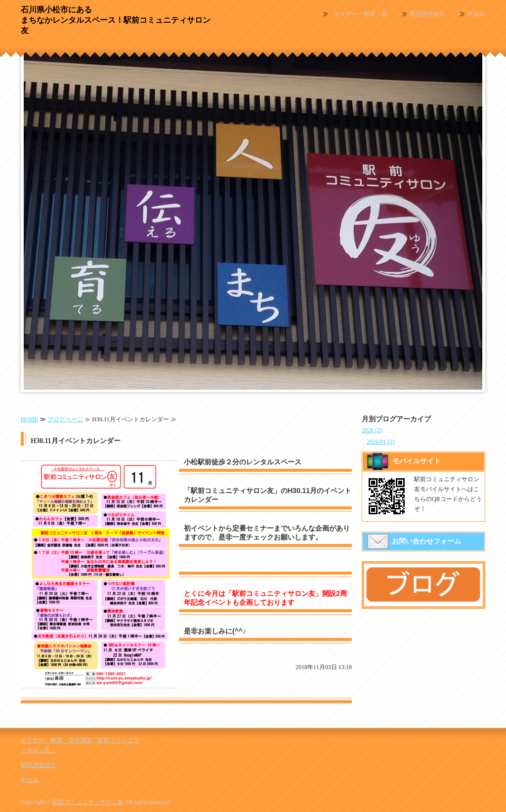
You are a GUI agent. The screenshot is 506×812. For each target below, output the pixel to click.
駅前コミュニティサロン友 (88, 802)
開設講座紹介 (427, 14)
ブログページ (65, 419)
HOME (29, 419)
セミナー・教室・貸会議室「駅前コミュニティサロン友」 (361, 14)
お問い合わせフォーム (426, 541)
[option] (253, 217)
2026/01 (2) (380, 442)
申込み (476, 14)
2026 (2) (372, 430)
